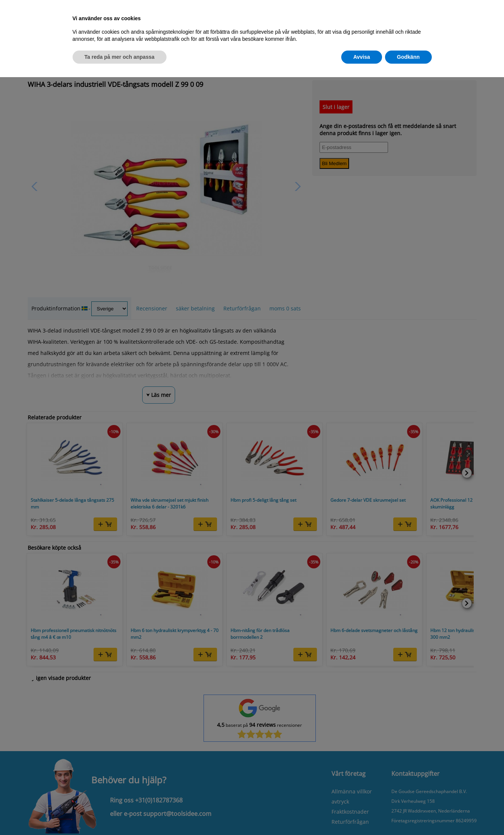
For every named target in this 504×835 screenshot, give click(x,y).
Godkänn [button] (408, 57)
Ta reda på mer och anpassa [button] (120, 57)
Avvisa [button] (362, 57)
